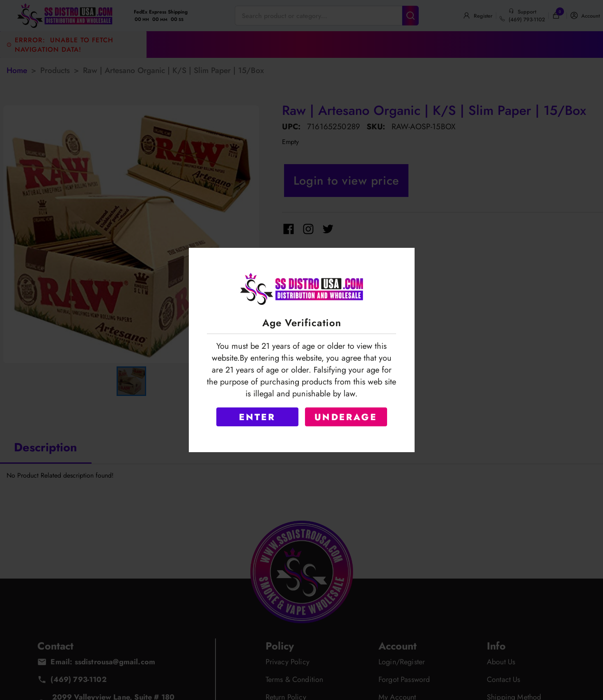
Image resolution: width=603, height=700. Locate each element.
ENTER (257, 417)
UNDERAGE (346, 417)
